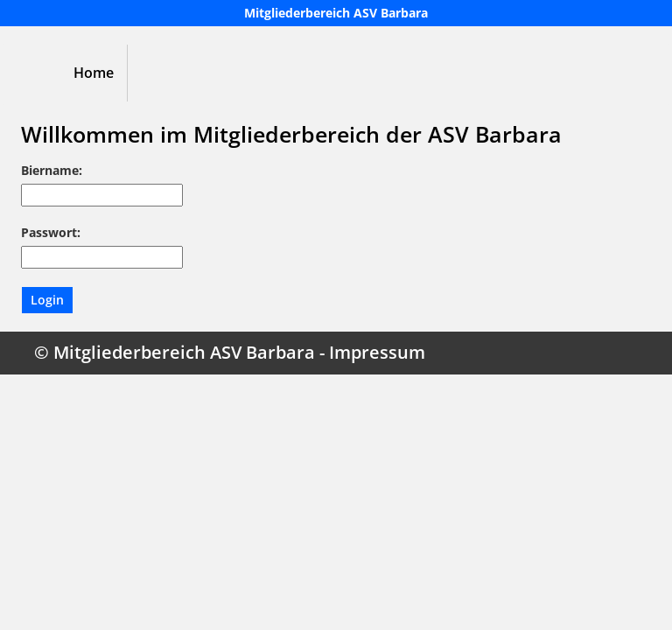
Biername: (52, 170)
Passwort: (51, 232)
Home (94, 73)
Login (47, 300)
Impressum (377, 352)
